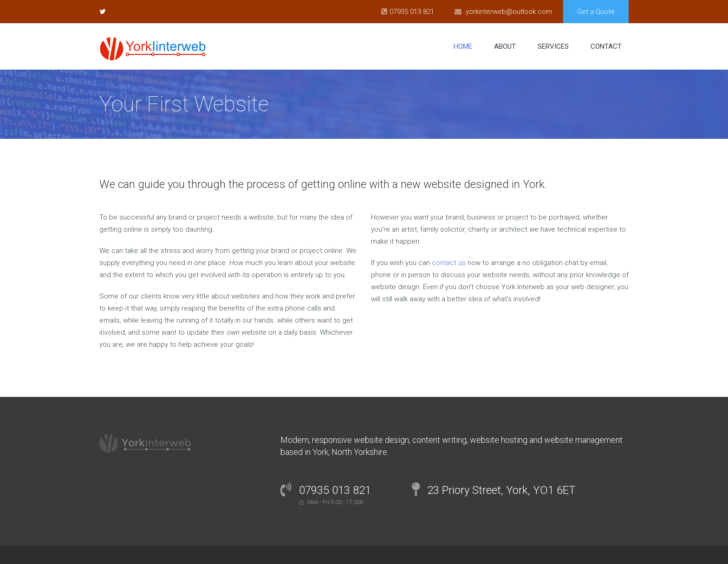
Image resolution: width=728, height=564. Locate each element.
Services (553, 46)
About (505, 46)
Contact (606, 46)
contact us (449, 263)
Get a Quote (596, 12)
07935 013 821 (412, 12)
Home (463, 46)
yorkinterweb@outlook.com (509, 12)
